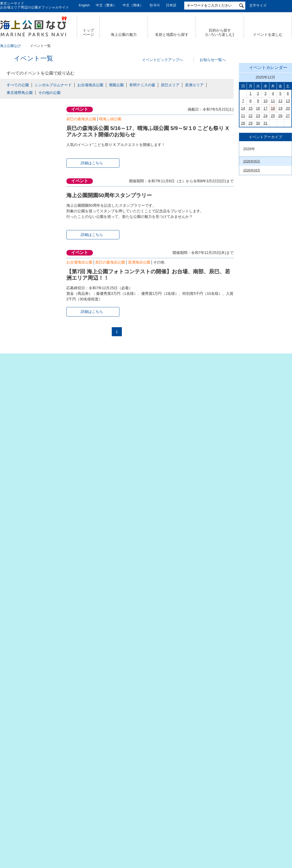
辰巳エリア (170, 85)
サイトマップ (60, 819)
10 (265, 175)
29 (251, 197)
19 (280, 183)
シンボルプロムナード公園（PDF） (262, 719)
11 (273, 175)
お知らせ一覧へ (213, 60)
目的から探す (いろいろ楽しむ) (220, 33)
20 (288, 183)
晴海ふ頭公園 (110, 119)
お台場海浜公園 (90, 85)
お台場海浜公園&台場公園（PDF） (262, 643)
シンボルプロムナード (53, 85)
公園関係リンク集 (260, 819)
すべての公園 (18, 85)
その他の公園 (49, 93)
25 (273, 190)
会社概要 (29, 819)
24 (265, 190)
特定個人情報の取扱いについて (167, 819)
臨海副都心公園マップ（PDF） (259, 615)
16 (258, 183)
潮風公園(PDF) (254, 729)
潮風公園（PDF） (256, 653)
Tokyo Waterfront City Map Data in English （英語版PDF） (262, 629)
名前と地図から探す (172, 34)
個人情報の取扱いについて (106, 819)
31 (265, 197)
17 (265, 183)
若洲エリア (194, 85)
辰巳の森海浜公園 (81, 119)
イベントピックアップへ (162, 60)
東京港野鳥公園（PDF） (261, 761)
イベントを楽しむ (268, 34)
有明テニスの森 (142, 85)
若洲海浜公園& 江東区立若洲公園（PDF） (262, 679)
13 (288, 175)
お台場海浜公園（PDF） (261, 709)
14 (243, 183)
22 (251, 190)
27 (288, 190)
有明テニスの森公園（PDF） (264, 661)
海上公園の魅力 (124, 34)
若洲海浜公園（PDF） (259, 753)
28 (243, 197)
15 (251, 183)
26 (280, 190)
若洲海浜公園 (139, 262)
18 (273, 183)
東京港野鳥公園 (20, 93)
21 (243, 190)
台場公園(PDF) (254, 737)
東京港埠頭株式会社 (112, 837)
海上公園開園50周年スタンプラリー (109, 195)
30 (258, 197)
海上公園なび (10, 46)
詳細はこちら (92, 163)
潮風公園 (116, 85)
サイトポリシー (219, 819)
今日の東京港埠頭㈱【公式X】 (265, 388)
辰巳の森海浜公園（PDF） (262, 669)
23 (258, 190)
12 (280, 175)
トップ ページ (88, 33)
